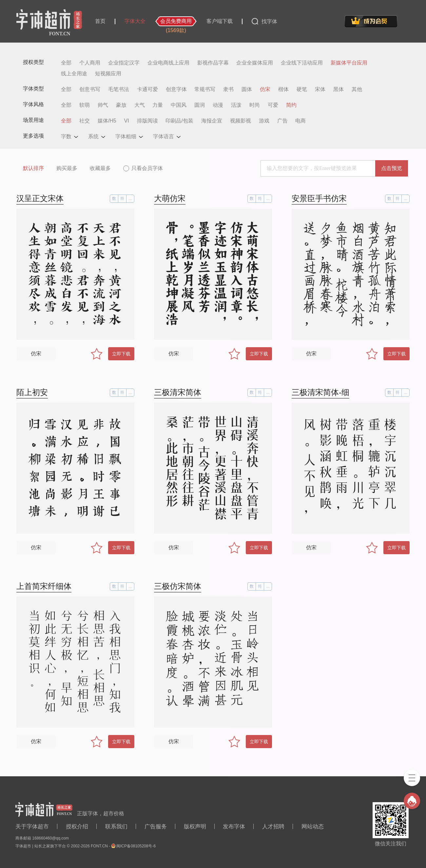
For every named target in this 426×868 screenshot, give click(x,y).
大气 (140, 105)
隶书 (228, 89)
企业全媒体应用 (255, 63)
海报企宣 (212, 121)
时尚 (255, 105)
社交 (85, 121)
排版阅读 (147, 121)
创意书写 (90, 89)
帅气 (103, 105)
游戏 (264, 121)
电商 (300, 121)
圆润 (200, 105)
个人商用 (90, 63)
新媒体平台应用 (349, 63)
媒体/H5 (107, 121)
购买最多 (67, 168)
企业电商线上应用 (168, 63)
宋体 (320, 89)
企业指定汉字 (124, 63)
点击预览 (392, 168)
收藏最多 (100, 168)
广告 (282, 121)
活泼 (236, 105)
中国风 (179, 105)
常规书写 (205, 89)
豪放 (121, 105)
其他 (357, 89)
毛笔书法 (119, 89)
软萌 (85, 105)
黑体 (339, 89)
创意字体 (176, 89)
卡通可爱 (147, 89)
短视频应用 (108, 74)
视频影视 (241, 121)
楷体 (283, 89)
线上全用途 (74, 74)
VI (127, 121)
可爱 (273, 105)
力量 (158, 105)
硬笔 (302, 89)
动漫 (218, 105)
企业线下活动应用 (302, 63)
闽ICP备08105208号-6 (136, 846)
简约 (291, 105)
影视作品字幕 (213, 63)
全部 (66, 63)
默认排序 (33, 168)
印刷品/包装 (179, 121)
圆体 (247, 89)
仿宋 (265, 89)
